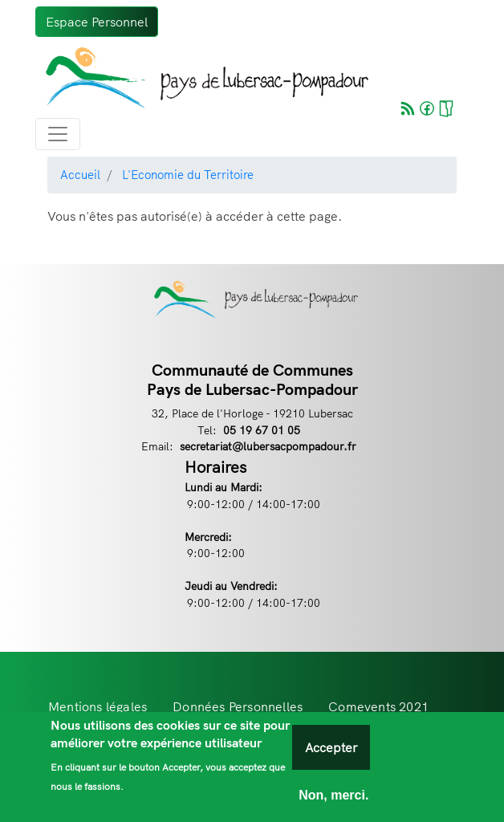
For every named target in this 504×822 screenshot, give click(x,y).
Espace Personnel (97, 22)
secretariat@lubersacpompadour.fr (268, 446)
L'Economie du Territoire (188, 175)
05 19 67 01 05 (262, 430)
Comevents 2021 (378, 706)
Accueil (80, 175)
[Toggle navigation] (58, 134)
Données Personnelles (238, 706)
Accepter (331, 753)
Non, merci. (333, 801)
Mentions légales (98, 706)
